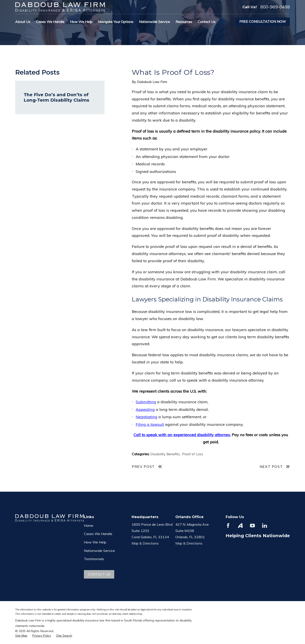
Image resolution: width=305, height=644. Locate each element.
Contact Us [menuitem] (207, 22)
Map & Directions (145, 543)
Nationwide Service (99, 551)
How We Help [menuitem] (81, 22)
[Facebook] (228, 526)
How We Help (95, 542)
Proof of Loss (193, 454)
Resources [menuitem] (184, 22)
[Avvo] (240, 526)
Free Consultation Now (263, 21)
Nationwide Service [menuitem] (154, 22)
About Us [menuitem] (23, 22)
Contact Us (99, 574)
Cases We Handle (98, 534)
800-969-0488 (275, 7)
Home (89, 525)
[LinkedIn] (265, 526)
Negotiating (147, 417)
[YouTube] (252, 526)
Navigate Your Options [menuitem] (116, 22)
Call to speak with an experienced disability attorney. (182, 435)
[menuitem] (21, 636)
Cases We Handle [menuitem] (50, 22)
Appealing (145, 409)
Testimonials (94, 559)
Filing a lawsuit (150, 424)
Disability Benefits (165, 454)
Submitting (146, 402)
